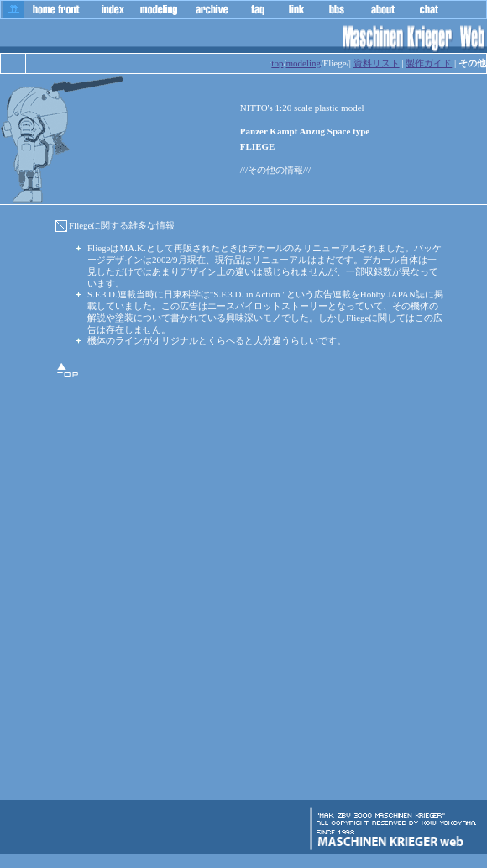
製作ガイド (429, 63)
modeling (303, 63)
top (277, 63)
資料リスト (377, 63)
